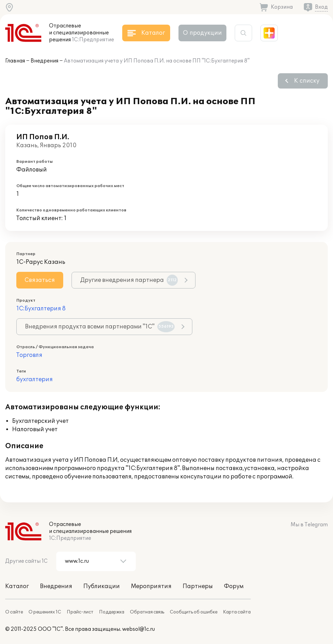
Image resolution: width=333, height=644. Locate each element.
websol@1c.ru (139, 629)
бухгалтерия (35, 379)
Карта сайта (237, 612)
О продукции (202, 33)
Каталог (17, 586)
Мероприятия (151, 586)
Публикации (102, 586)
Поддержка (112, 612)
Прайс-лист (80, 612)
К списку (307, 81)
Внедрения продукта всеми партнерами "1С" (100, 327)
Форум (234, 586)
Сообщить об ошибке (194, 612)
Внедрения (44, 61)
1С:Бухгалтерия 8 (41, 309)
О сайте (14, 612)
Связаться (40, 280)
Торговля (29, 355)
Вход (321, 7)
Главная (15, 61)
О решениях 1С (45, 612)
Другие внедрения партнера (129, 280)
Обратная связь (147, 612)
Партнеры (198, 586)
